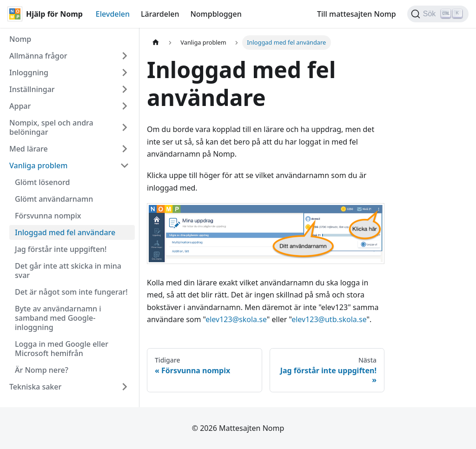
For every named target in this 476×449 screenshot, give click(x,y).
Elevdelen (113, 14)
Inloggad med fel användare (65, 232)
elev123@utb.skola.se (329, 319)
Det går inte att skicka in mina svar (68, 271)
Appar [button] (20, 106)
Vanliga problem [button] (38, 165)
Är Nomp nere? (42, 370)
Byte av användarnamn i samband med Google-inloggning (58, 318)
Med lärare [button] (29, 149)
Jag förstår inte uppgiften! (61, 249)
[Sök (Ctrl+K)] (438, 14)
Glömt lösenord (42, 182)
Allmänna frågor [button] (38, 56)
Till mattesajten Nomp (357, 14)
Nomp (20, 39)
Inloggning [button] (29, 73)
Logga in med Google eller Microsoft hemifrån (62, 349)
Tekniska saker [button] (35, 387)
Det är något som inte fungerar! (71, 292)
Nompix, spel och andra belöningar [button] (51, 127)
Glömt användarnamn (54, 199)
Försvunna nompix (48, 216)
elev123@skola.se (236, 319)
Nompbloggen (216, 14)
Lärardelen (160, 14)
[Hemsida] (156, 43)
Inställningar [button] (32, 89)
